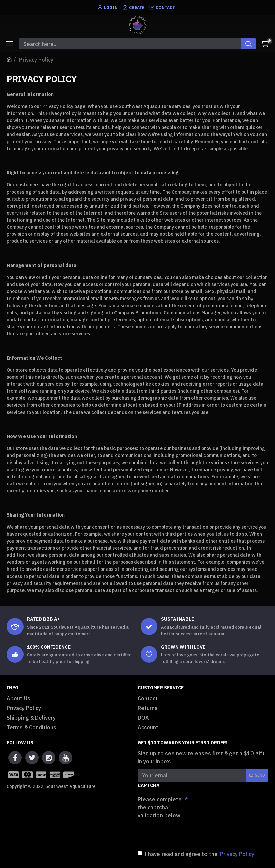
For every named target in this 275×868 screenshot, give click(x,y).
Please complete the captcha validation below (160, 807)
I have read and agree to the (196, 854)
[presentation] (185, 833)
